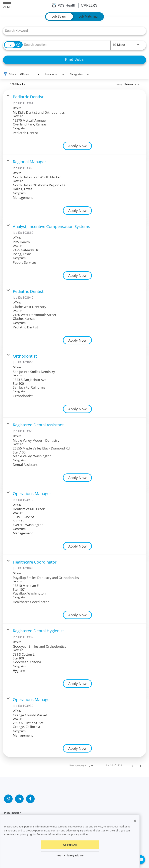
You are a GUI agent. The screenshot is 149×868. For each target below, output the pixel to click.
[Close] (135, 821)
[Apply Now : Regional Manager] (77, 211)
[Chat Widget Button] (141, 860)
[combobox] (72, 31)
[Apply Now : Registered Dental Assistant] (77, 478)
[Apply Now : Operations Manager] (77, 546)
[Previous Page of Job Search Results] (132, 766)
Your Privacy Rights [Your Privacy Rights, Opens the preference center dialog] (70, 856)
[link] (74, 122)
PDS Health (13, 813)
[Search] (74, 60)
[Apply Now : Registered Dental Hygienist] (77, 684)
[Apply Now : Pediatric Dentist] (77, 146)
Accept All (70, 845)
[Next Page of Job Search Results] (140, 766)
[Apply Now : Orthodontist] (77, 409)
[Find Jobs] (74, 60)
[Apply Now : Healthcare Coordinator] (77, 615)
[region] (70, 841)
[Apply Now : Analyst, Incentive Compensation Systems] (77, 275)
